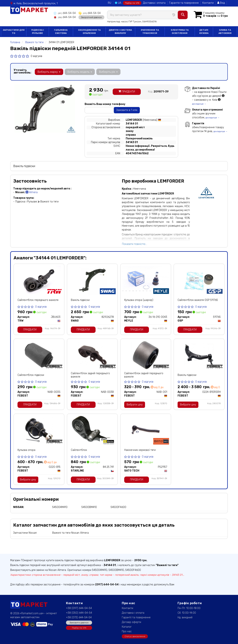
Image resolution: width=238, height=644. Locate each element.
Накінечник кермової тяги (140, 450)
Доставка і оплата (154, 3)
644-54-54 (65, 13)
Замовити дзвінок (79, 623)
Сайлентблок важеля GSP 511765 (198, 300)
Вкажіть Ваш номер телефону (105, 104)
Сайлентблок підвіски (31, 375)
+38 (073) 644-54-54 (79, 617)
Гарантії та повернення (136, 617)
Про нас (127, 631)
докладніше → (199, 104)
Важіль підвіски (80, 300)
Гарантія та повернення (184, 3)
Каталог (127, 627)
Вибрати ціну (135, 405)
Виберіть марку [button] (49, 72)
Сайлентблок (79, 450)
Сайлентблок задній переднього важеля (90, 375)
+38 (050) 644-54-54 (79, 613)
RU (110, 3)
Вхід (221, 3)
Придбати (127, 92)
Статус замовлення (135, 636)
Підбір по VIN (132, 3)
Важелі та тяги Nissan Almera (70, 533)
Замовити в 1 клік (127, 110)
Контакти (208, 3)
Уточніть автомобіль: (22, 71)
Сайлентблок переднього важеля (38, 300)
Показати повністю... (135, 244)
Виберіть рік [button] (108, 72)
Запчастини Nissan (25, 533)
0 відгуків (36, 56)
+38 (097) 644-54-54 (79, 608)
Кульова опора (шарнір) (139, 300)
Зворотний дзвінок (91, 17)
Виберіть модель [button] (80, 72)
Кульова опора (26, 450)
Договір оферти (131, 622)
